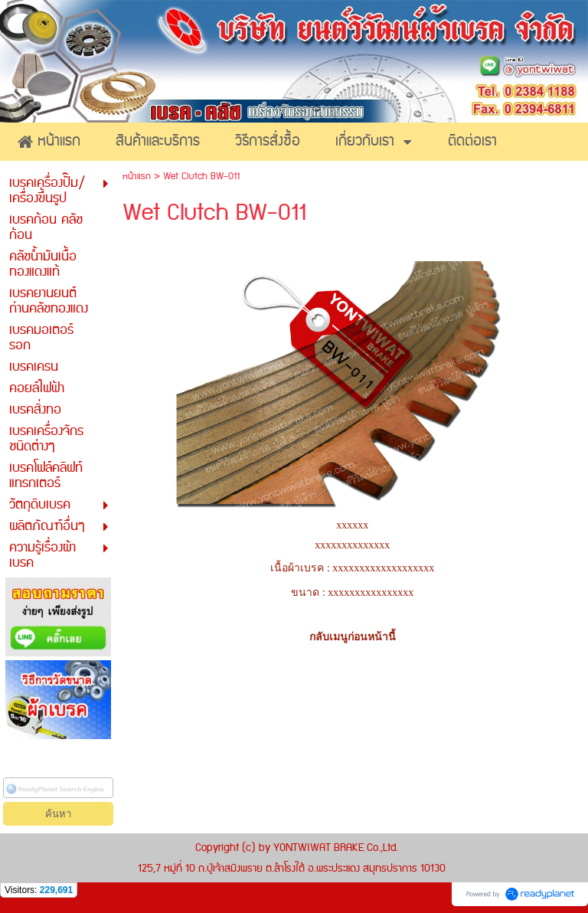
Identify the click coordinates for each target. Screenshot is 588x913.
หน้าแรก (137, 177)
